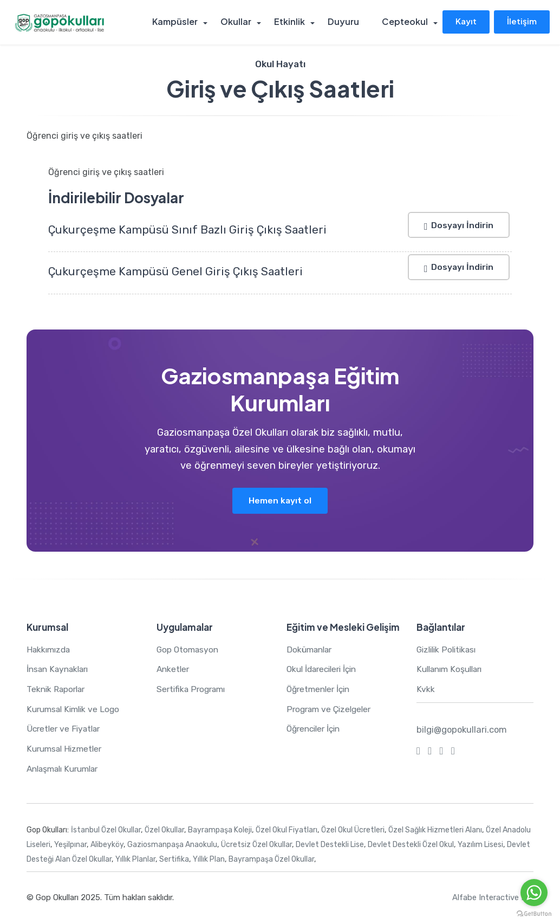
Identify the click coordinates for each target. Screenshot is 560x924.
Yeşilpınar (70, 845)
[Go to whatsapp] (534, 893)
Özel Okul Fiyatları (286, 831)
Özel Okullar (164, 831)
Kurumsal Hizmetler (66, 749)
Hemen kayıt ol (280, 500)
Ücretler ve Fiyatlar (66, 729)
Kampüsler (179, 22)
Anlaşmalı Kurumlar (66, 769)
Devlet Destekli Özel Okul (411, 845)
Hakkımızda (50, 650)
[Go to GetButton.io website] (534, 913)
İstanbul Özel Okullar (106, 831)
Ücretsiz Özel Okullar (256, 845)
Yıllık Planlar (135, 860)
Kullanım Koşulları (452, 670)
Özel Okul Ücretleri (353, 831)
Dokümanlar (311, 650)
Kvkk (425, 690)
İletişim (521, 21)
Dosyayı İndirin (457, 225)
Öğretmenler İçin (321, 690)
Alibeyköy (107, 845)
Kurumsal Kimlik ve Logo (75, 710)
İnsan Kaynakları (60, 670)
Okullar (239, 22)
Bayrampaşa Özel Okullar (271, 860)
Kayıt (464, 21)
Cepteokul (404, 22)
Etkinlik (291, 22)
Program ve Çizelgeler (331, 710)
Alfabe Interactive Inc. (492, 898)
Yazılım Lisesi (480, 845)
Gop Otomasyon (189, 650)
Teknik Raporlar (57, 690)
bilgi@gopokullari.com (463, 730)
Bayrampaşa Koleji (220, 831)
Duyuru (344, 22)
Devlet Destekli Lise (330, 845)
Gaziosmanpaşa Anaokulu (172, 845)
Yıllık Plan (209, 860)
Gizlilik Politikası (449, 650)
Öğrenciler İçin (316, 729)
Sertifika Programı (193, 690)
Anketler (174, 670)
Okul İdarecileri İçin (325, 670)
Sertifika (174, 860)
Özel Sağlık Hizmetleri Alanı (435, 831)
